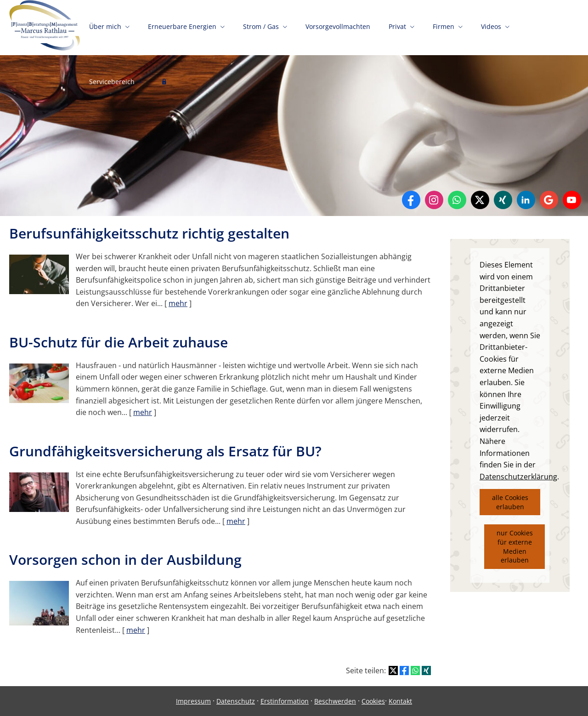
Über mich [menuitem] (105, 26)
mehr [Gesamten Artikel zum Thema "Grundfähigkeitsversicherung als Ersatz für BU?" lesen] (236, 521)
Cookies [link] (373, 701)
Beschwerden (335, 701)
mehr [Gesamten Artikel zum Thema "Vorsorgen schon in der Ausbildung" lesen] (136, 630)
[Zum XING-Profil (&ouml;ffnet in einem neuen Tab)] (503, 200)
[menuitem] (164, 83)
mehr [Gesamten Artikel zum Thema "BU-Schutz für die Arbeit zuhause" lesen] (143, 412)
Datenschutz (236, 701)
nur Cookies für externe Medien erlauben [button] (515, 546)
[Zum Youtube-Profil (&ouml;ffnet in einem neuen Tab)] (572, 200)
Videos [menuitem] (491, 26)
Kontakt (400, 701)
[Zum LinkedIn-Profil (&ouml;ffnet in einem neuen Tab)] (526, 200)
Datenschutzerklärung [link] (518, 477)
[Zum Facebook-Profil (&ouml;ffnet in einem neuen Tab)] (411, 200)
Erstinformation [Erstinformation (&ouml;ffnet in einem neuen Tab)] (285, 701)
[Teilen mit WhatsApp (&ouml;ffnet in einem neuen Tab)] (415, 671)
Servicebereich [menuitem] (112, 82)
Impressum (193, 701)
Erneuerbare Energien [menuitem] (182, 26)
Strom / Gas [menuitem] (261, 26)
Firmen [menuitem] (444, 26)
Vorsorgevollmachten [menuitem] (338, 26)
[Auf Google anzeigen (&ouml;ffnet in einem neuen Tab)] (549, 200)
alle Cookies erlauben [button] (510, 502)
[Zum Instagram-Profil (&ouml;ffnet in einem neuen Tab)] (434, 200)
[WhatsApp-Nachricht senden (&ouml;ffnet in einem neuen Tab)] (457, 200)
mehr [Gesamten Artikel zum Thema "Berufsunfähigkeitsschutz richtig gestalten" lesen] (178, 303)
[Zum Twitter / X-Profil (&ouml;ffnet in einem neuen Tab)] (480, 200)
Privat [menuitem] (397, 26)
